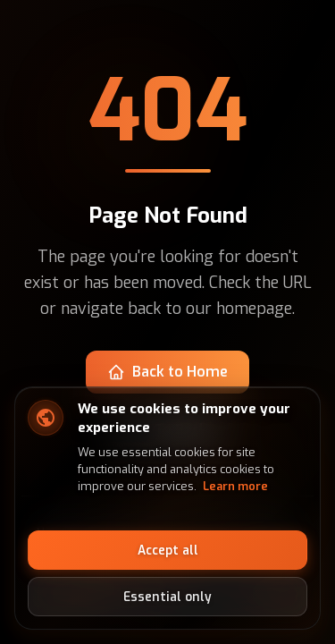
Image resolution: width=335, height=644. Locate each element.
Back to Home (167, 372)
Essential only (167, 597)
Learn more (235, 486)
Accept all (168, 550)
